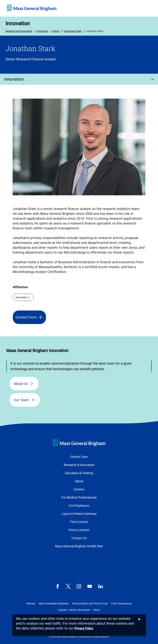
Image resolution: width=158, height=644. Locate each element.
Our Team (21, 400)
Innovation (18, 23)
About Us (21, 384)
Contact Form (26, 317)
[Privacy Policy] (84, 629)
